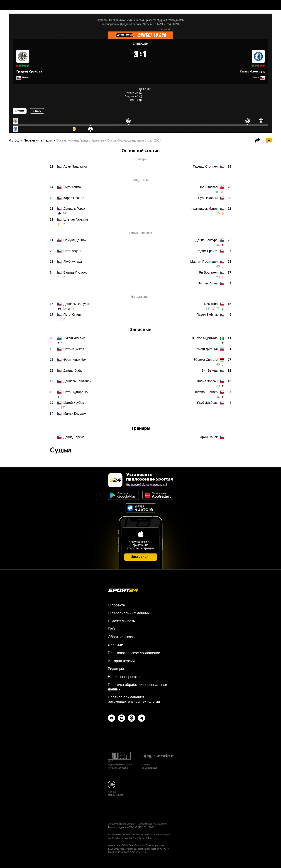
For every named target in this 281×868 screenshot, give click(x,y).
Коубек (74, 403)
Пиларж (75, 272)
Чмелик (74, 338)
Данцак (75, 240)
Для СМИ (116, 645)
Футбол (102, 20)
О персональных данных (129, 613)
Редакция (116, 669)
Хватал (131, 93)
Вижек (74, 349)
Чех (75, 360)
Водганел (208, 272)
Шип (149, 89)
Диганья (206, 349)
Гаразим (76, 219)
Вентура (207, 240)
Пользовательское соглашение (134, 653)
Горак (132, 100)
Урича (208, 283)
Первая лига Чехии (38, 140)
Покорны (207, 198)
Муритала (205, 338)
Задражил (75, 166)
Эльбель (207, 403)
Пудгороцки (76, 392)
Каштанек (77, 381)
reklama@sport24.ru (143, 835)
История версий (121, 661)
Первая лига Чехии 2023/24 (126, 20)
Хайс (73, 370)
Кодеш (72, 251)
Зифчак (207, 315)
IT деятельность (122, 621)
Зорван (207, 381)
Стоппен (205, 166)
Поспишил (204, 262)
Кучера (73, 262)
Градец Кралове (29, 72)
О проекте (116, 605)
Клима (72, 187)
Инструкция (140, 557)
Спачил (74, 198)
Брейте (207, 251)
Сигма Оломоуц (252, 72)
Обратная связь (121, 637)
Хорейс (74, 437)
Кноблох (75, 414)
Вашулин (130, 96)
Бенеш (209, 370)
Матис (204, 209)
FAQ (112, 629)
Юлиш (72, 315)
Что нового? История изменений (147, 485)
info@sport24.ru (143, 838)
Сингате (206, 360)
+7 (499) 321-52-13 (144, 827)
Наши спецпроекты (124, 677)
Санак (209, 437)
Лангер (206, 392)
